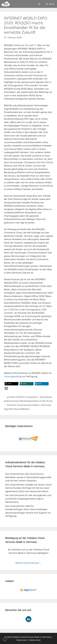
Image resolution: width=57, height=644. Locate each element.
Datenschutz (35, 640)
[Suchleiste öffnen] (39, 4)
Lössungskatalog (13, 376)
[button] (11, 384)
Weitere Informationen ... (28, 563)
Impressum (22, 640)
